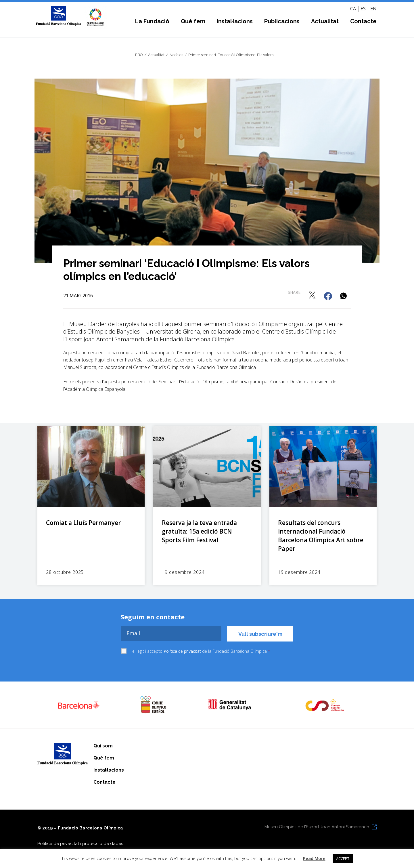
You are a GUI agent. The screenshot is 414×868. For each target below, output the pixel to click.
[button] (313, 295)
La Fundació (152, 21)
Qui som (103, 746)
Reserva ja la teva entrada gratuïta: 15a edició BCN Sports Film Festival (199, 531)
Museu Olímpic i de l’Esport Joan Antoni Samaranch (317, 827)
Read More (314, 858)
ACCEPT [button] (343, 859)
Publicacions (282, 21)
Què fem (193, 21)
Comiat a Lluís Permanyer (83, 523)
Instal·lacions (235, 21)
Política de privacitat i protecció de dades (80, 844)
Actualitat (325, 21)
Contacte (363, 21)
